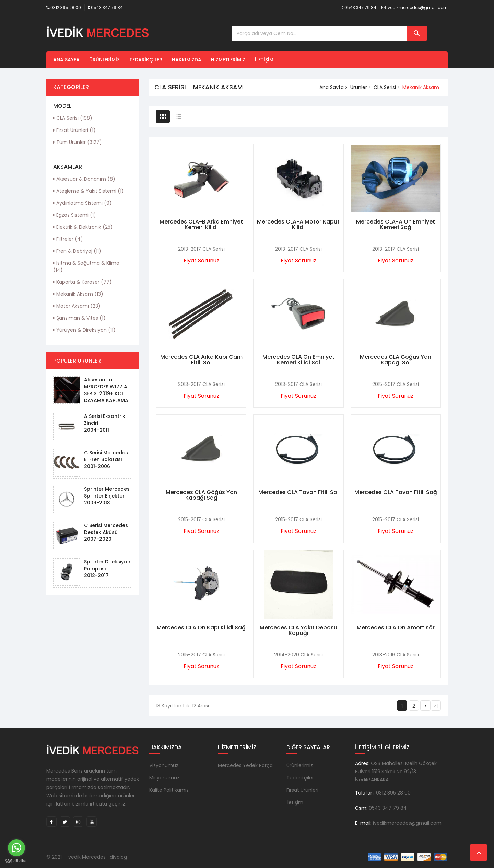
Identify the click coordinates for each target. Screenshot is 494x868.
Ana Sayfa (66, 60)
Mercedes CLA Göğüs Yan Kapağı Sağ (201, 495)
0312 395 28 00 (66, 7)
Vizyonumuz (164, 765)
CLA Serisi (73, 118)
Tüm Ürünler (78, 142)
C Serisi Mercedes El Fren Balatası (106, 456)
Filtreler (68, 239)
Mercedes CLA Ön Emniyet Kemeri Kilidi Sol (298, 360)
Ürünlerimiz (104, 60)
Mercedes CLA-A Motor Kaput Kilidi (298, 224)
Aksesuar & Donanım (84, 179)
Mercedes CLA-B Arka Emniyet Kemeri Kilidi (201, 224)
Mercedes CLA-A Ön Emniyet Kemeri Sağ (396, 224)
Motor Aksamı (77, 306)
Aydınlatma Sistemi (83, 203)
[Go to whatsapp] (16, 848)
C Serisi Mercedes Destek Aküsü (106, 529)
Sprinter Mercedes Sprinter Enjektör (107, 492)
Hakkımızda (187, 60)
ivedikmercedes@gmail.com (417, 7)
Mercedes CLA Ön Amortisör (396, 627)
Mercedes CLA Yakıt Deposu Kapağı (298, 630)
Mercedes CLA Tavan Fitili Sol (298, 492)
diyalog (118, 857)
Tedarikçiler (146, 60)
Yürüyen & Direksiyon (84, 330)
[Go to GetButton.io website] (16, 861)
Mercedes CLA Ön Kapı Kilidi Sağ (201, 627)
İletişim (264, 60)
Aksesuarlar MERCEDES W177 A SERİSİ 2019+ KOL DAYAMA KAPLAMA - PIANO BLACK (106, 393)
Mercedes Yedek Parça (245, 765)
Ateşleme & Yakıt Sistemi (89, 191)
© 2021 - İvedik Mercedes (76, 857)
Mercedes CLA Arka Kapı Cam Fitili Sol (201, 360)
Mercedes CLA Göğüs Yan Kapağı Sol (396, 360)
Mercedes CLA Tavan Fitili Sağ (396, 492)
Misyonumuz (164, 778)
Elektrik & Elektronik (83, 227)
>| (436, 706)
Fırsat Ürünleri (74, 130)
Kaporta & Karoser (83, 282)
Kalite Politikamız (169, 790)
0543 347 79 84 (107, 7)
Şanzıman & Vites (79, 318)
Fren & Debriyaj (77, 251)
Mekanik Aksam (78, 294)
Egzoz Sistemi (75, 215)
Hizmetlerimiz (228, 60)
